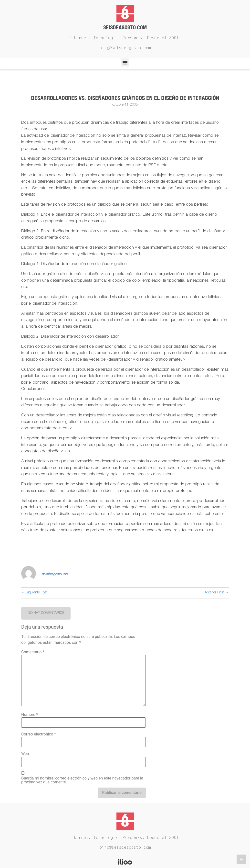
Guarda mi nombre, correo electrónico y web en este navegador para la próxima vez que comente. (82, 780)
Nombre (30, 715)
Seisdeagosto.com (125, 27)
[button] (125, 62)
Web (25, 754)
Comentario (33, 652)
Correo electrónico (39, 734)
